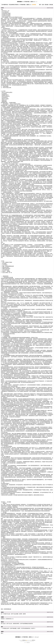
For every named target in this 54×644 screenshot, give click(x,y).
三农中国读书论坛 (5, 5)
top (37, 637)
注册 (43, 5)
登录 (40, 5)
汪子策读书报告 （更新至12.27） (30, 2)
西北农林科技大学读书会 (14, 5)
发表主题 (51, 5)
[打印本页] (34, 5)
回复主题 (46, 5)
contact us (28, 643)
